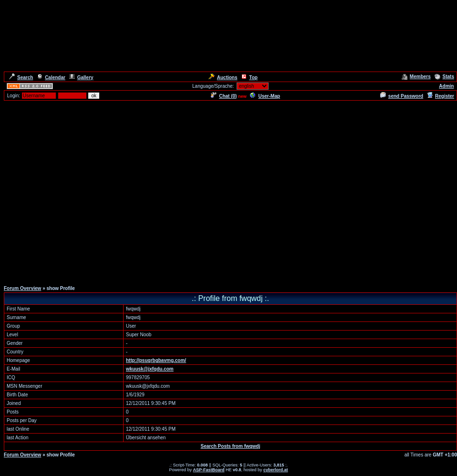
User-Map (265, 96)
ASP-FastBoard (208, 470)
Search (21, 78)
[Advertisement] (89, 191)
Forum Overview (22, 288)
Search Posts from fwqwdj (230, 446)
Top (249, 78)
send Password (402, 96)
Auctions (223, 78)
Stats (444, 77)
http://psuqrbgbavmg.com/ (156, 360)
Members (416, 77)
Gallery (81, 78)
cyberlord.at (276, 470)
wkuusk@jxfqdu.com (150, 369)
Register (441, 96)
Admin (446, 86)
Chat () (224, 96)
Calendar (51, 78)
